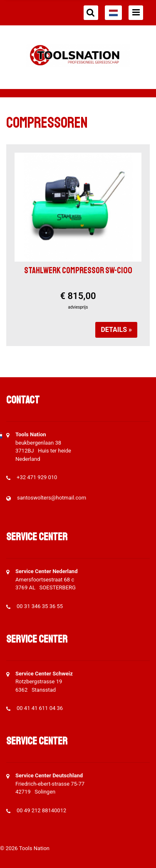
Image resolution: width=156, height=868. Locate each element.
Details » (116, 330)
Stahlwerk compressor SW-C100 (78, 270)
